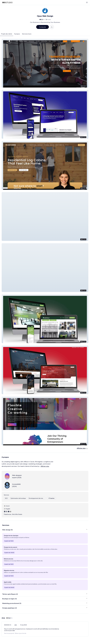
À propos (17, 34)
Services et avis (27, 34)
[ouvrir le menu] (87, 3)
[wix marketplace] (7, 3)
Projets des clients (7, 34)
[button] (45, 63)
